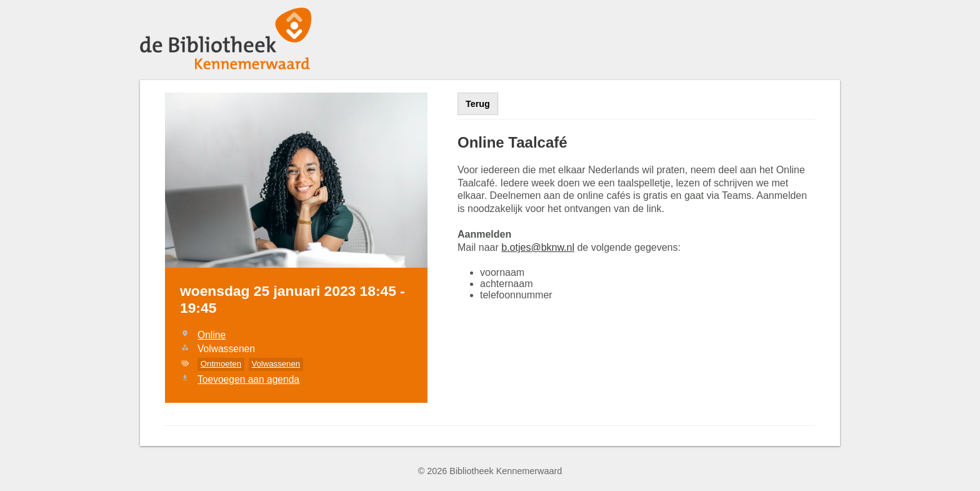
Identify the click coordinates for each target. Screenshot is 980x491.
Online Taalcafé (512, 142)
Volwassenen (276, 364)
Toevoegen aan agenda (248, 379)
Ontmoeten (221, 364)
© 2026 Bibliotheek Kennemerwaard (490, 471)
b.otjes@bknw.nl (538, 247)
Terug (478, 104)
